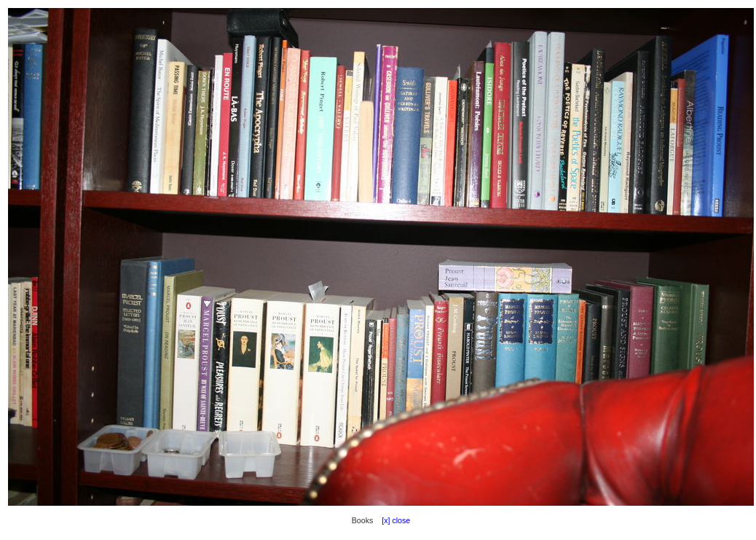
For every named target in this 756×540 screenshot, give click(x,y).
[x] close (393, 520)
